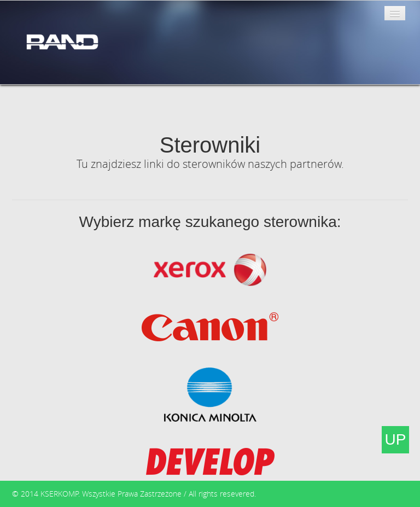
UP (396, 439)
